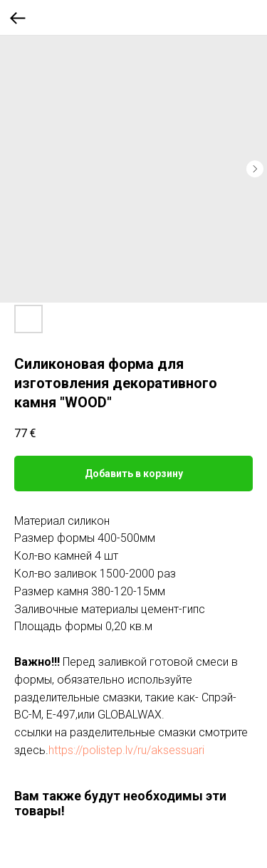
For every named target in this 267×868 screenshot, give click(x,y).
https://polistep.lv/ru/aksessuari (126, 750)
